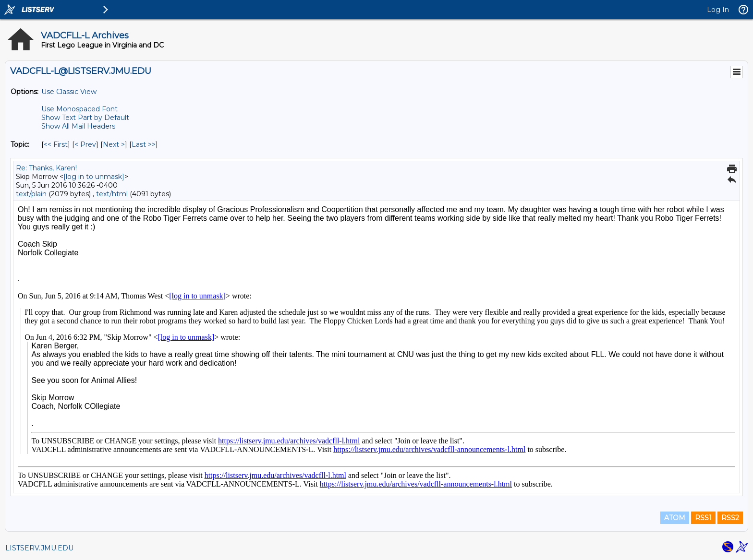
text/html (112, 194)
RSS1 (703, 518)
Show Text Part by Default (85, 118)
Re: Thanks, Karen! (46, 168)
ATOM (675, 518)
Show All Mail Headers (78, 126)
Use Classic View (69, 92)
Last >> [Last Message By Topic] (144, 144)
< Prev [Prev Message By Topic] (85, 144)
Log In (718, 10)
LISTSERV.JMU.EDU (39, 548)
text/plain (31, 194)
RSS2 (730, 518)
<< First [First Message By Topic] (56, 144)
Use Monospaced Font (79, 109)
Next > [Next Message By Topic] (114, 144)
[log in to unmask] (94, 177)
